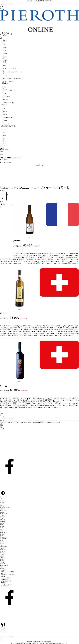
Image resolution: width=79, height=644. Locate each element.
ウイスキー (3, 515)
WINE (1, 39)
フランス (2, 526)
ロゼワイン (3, 509)
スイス (2, 540)
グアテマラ (3, 559)
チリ (1, 545)
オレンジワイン (4, 511)
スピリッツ (3, 517)
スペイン (2, 542)
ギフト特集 (3, 564)
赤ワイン (2, 504)
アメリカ (2, 531)
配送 (2, 573)
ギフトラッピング (4, 565)
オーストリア (3, 539)
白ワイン (2, 506)
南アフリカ (3, 553)
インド (2, 536)
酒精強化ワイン (4, 514)
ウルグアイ (3, 534)
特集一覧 (2, 569)
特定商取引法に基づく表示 (8, 575)
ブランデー (3, 512)
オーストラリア (4, 537)
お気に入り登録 (20, 250)
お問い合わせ (4, 580)
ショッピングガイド (6, 578)
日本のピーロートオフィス (8, 572)
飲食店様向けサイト (6, 586)
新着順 (3, 204)
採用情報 (3, 583)
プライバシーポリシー (7, 584)
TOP (1, 37)
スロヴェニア (3, 543)
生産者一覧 (3, 522)
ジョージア (3, 558)
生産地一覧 (3, 520)
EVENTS (2, 148)
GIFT (1, 147)
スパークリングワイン (5, 507)
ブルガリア (3, 554)
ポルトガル (3, 550)
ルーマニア (3, 551)
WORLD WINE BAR (5, 150)
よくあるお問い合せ (6, 581)
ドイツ (2, 528)
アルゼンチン (3, 533)
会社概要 (3, 570)
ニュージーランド (4, 547)
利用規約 (3, 576)
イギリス (2, 556)
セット (2, 518)
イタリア (2, 529)
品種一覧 (2, 523)
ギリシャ (2, 561)
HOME (2, 151)
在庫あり (30, 237)
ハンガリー (3, 548)
